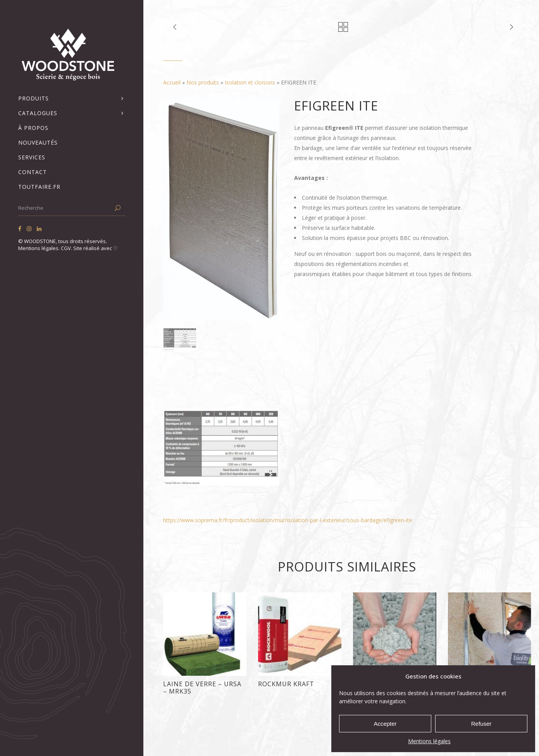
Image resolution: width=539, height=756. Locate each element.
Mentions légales (429, 741)
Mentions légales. (40, 248)
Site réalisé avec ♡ (96, 248)
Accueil (172, 82)
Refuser (481, 724)
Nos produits (203, 82)
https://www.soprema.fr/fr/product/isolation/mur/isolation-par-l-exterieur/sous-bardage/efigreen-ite (288, 520)
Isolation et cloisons (250, 82)
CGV (66, 248)
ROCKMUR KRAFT (286, 684)
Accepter (385, 724)
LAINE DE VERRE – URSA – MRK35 (202, 688)
